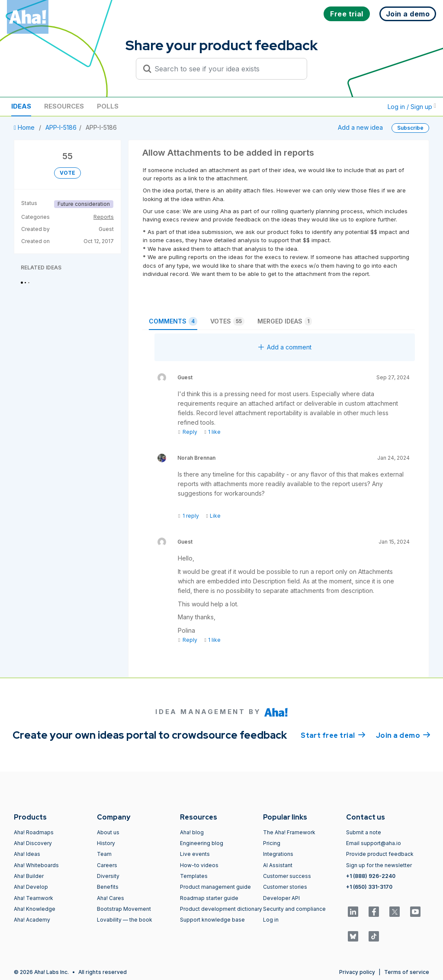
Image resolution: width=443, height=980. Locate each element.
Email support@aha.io (374, 843)
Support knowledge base (212, 920)
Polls (108, 106)
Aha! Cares (111, 898)
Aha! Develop (31, 887)
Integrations (278, 854)
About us (108, 832)
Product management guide (215, 887)
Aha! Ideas (27, 854)
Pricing (272, 843)
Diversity (108, 876)
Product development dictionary (221, 909)
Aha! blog (192, 832)
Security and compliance (294, 909)
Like (213, 516)
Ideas (21, 106)
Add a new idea (360, 127)
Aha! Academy (32, 920)
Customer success (287, 876)
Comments (173, 321)
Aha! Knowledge (35, 909)
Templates (194, 876)
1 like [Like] (212, 432)
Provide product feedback (380, 854)
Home (25, 127)
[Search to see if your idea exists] (225, 69)
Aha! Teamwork (34, 898)
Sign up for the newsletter (379, 865)
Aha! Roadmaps (34, 832)
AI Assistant (278, 865)
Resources (64, 106)
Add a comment (285, 347)
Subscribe (410, 128)
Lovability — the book (125, 920)
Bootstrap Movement (124, 909)
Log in (271, 920)
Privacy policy (357, 972)
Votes (227, 321)
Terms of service (407, 972)
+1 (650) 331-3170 (369, 887)
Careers (107, 865)
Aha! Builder (29, 876)
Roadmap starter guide (209, 898)
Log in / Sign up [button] (412, 107)
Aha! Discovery (33, 843)
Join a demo (403, 735)
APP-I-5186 (61, 127)
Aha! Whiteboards (36, 865)
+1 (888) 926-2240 (371, 876)
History (106, 843)
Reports (104, 217)
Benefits (108, 887)
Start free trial (333, 735)
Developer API (281, 898)
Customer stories (285, 887)
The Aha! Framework (289, 832)
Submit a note (364, 832)
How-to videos (199, 865)
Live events (195, 854)
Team (104, 854)
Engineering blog (202, 843)
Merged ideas (285, 321)
